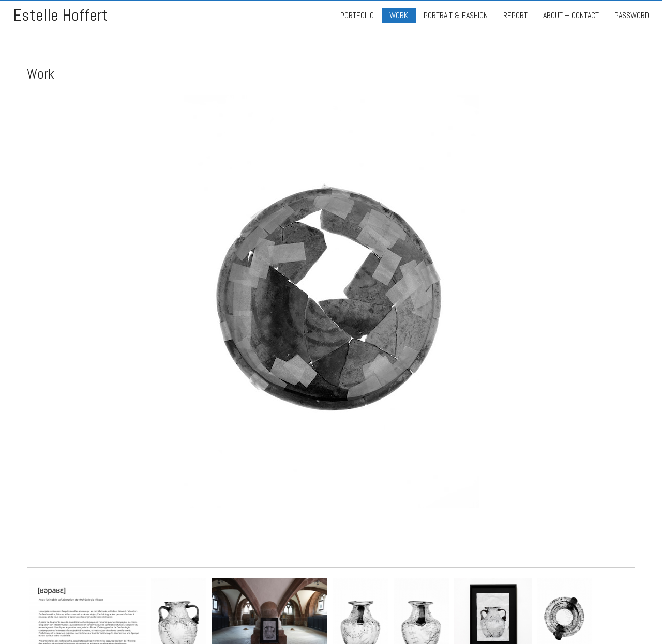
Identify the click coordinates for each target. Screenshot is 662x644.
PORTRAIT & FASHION (456, 15)
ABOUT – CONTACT (571, 15)
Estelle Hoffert (61, 15)
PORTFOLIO (357, 15)
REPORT (515, 15)
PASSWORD (632, 15)
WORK (399, 15)
